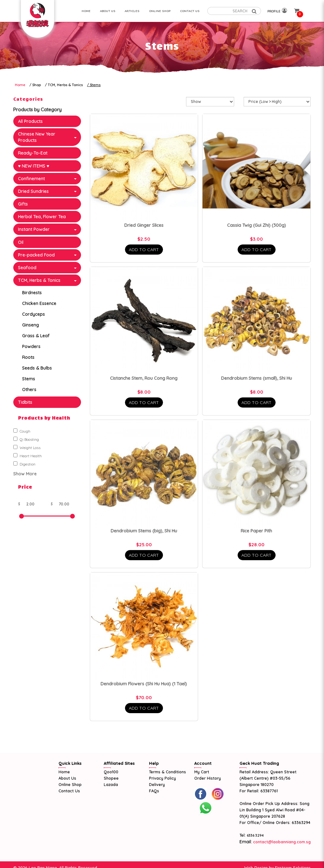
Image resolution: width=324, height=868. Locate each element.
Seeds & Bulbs (37, 368)
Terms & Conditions (168, 772)
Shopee (111, 778)
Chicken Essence (39, 303)
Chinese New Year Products (37, 137)
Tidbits (25, 402)
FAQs (154, 791)
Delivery (157, 784)
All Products (30, 121)
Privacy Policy (162, 778)
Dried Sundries (33, 191)
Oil (21, 242)
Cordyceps (34, 314)
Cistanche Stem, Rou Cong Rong (144, 378)
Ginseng (31, 325)
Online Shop (70, 784)
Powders (31, 346)
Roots (28, 357)
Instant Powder (34, 229)
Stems (95, 85)
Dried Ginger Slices (144, 225)
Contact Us (69, 791)
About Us (67, 778)
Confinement (31, 179)
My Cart (202, 772)
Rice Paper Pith (256, 531)
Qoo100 (111, 772)
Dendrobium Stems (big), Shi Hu (144, 531)
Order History (208, 778)
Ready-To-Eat (33, 153)
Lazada (111, 784)
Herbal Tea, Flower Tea (42, 217)
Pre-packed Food (36, 255)
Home (20, 85)
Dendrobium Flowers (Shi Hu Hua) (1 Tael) (144, 684)
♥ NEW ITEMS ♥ (34, 166)
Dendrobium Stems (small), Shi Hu (257, 378)
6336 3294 (255, 835)
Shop (37, 85)
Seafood (27, 268)
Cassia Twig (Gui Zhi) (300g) (257, 225)
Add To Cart (144, 250)
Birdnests (32, 293)
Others (29, 390)
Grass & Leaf (36, 336)
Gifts (23, 204)
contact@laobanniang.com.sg (281, 842)
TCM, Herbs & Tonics (65, 85)
